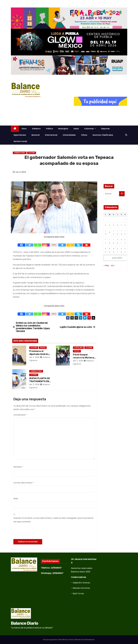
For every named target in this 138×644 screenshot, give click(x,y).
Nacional (36, 135)
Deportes (105, 129)
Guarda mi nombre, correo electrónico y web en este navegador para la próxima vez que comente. (53, 520)
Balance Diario (25, 623)
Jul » (113, 265)
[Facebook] (21, 243)
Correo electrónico (24, 483)
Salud (76, 129)
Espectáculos (20, 135)
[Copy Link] (70, 243)
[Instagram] (46, 243)
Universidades (69, 135)
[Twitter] (30, 243)
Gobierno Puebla (20, 153)
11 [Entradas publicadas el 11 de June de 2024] (110, 232)
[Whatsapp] (38, 243)
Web (16, 499)
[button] (126, 135)
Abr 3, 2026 (34, 357)
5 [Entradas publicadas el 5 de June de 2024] (114, 225)
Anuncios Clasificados (103, 135)
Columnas (90, 129)
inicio (24, 129)
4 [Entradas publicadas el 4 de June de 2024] (110, 225)
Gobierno (36, 129)
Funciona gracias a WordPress (56, 640)
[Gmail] (54, 243)
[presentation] (32, 531)
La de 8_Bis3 (78, 348)
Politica (49, 129)
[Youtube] (87, 243)
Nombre (18, 467)
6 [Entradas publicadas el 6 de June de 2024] (117, 225)
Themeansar (89, 640)
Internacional (51, 135)
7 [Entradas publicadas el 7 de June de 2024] (121, 225)
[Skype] (78, 243)
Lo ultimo (32, 153)
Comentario (20, 415)
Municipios (63, 129)
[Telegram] (62, 243)
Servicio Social (20, 141)
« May (106, 265)
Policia (84, 135)
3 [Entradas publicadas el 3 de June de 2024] (106, 225)
